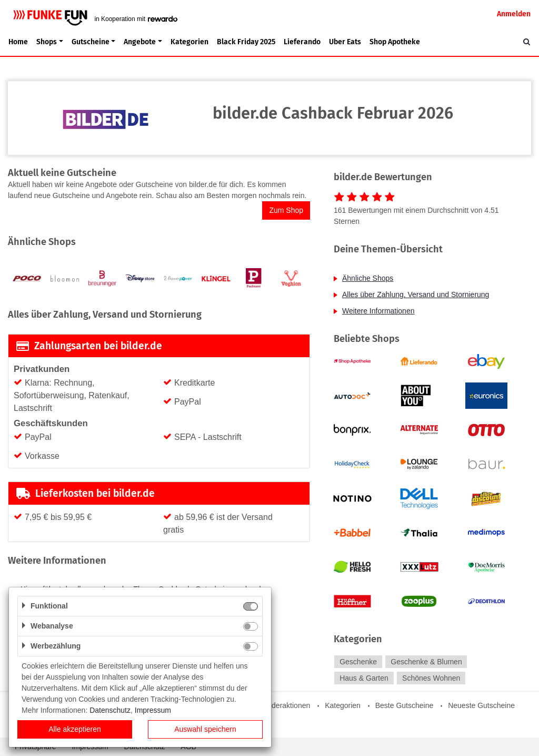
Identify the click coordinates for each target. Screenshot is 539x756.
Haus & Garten (364, 678)
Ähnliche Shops (368, 278)
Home (18, 42)
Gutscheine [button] (91, 42)
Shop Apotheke (395, 42)
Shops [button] (47, 42)
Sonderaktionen (284, 705)
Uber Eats (345, 42)
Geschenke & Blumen (426, 662)
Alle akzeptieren (75, 729)
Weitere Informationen (378, 311)
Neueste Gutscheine (481, 705)
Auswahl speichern (205, 729)
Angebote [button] (140, 42)
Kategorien (189, 42)
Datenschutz (110, 710)
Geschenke (358, 662)
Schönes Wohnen (431, 678)
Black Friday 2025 (246, 42)
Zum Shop (286, 210)
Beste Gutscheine (405, 705)
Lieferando (302, 42)
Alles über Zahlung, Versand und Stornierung (416, 294)
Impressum (153, 710)
